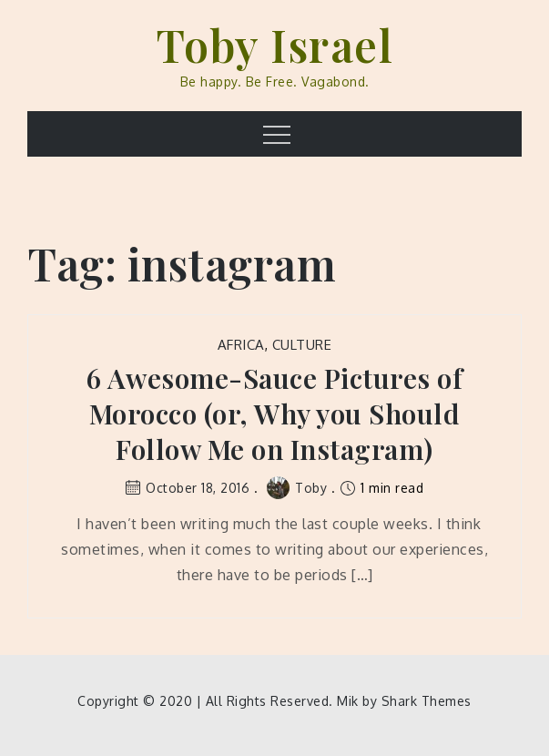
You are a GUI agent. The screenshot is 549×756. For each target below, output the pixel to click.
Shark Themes (427, 701)
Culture (302, 345)
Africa (241, 345)
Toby (297, 488)
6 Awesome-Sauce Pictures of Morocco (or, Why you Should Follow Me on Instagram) (275, 414)
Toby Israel (275, 45)
